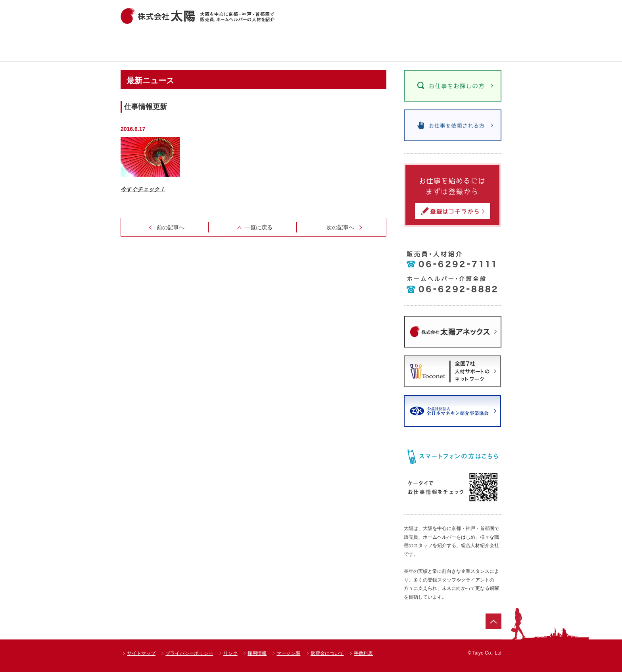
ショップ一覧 (271, 46)
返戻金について (327, 653)
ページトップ (493, 621)
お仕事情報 (199, 46)
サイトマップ (141, 653)
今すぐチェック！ (143, 189)
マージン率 (288, 653)
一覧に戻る (259, 227)
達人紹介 (342, 46)
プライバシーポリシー (189, 653)
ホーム (143, 46)
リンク (230, 653)
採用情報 (257, 653)
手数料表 (363, 653)
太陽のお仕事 (413, 46)
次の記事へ (340, 227)
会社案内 (476, 46)
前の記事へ (171, 227)
